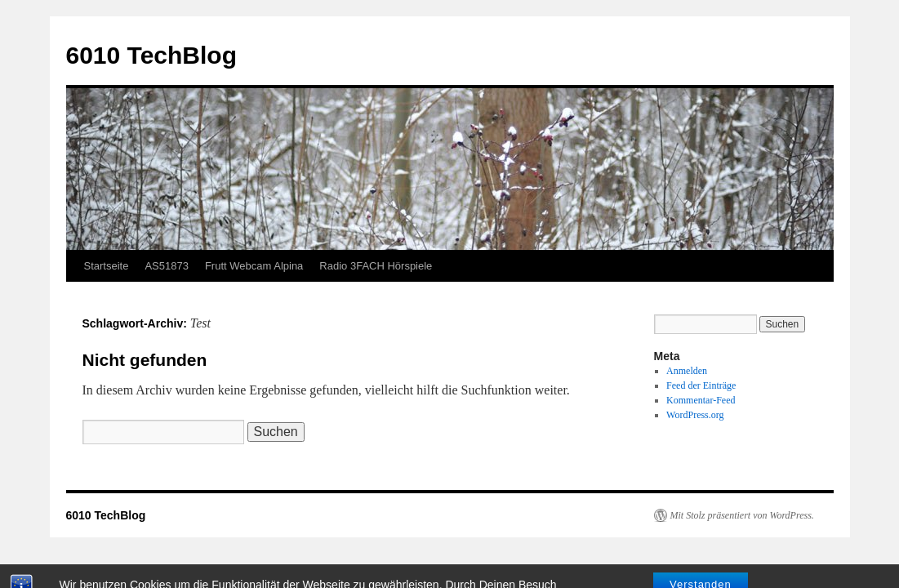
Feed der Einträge (701, 385)
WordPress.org (695, 415)
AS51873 (167, 266)
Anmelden (687, 371)
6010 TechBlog (152, 55)
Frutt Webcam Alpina (254, 266)
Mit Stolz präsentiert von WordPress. (742, 515)
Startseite (107, 266)
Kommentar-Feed (701, 400)
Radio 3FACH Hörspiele (376, 266)
